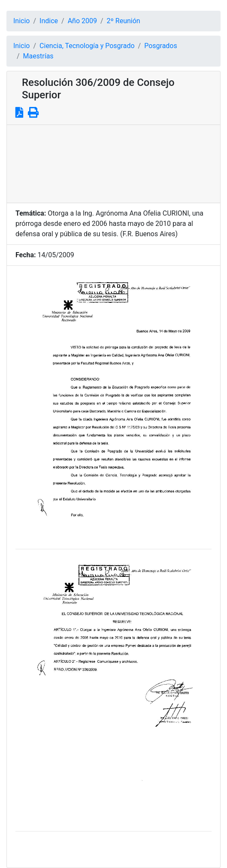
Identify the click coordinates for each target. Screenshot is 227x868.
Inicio (21, 21)
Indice (49, 21)
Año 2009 (82, 21)
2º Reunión (124, 21)
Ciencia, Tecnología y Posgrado (87, 46)
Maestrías (38, 56)
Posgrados (161, 46)
